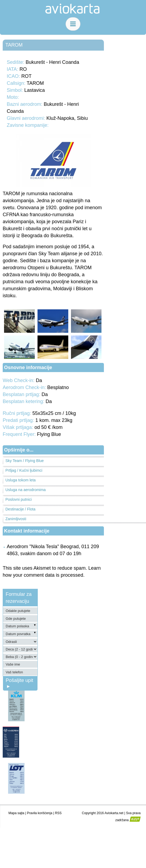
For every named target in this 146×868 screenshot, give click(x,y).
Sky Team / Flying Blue (25, 461)
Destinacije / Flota (20, 509)
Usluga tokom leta (21, 480)
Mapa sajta (16, 813)
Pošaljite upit (19, 683)
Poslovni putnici (18, 499)
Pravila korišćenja (40, 813)
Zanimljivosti (16, 519)
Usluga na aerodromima (26, 490)
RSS (58, 813)
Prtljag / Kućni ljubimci (24, 470)
